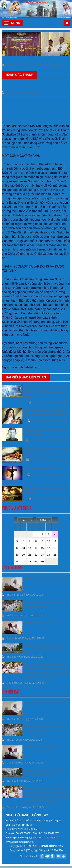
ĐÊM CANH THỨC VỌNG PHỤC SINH (46, 579)
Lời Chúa (30, 65)
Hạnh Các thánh (49, 65)
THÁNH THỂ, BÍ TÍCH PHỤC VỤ (42, 623)
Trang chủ (67, 23)
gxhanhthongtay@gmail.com (30, 838)
